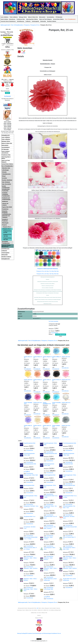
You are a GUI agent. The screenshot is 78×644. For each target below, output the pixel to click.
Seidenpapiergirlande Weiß (30, 464)
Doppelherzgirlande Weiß (30, 443)
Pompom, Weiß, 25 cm (66, 403)
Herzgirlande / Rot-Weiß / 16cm (31, 506)
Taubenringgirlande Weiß (50, 475)
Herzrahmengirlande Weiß (69, 485)
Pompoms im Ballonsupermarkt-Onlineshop (48, 269)
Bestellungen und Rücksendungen (43, 633)
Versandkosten (55, 333)
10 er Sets (51, 271)
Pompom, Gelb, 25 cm (28, 380)
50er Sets (56, 271)
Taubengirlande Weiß (68, 464)
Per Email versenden (53, 321)
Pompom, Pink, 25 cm (38, 403)
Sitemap (19, 633)
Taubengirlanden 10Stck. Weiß (31, 475)
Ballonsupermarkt (5, 25)
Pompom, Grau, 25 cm (66, 426)
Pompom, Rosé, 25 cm (66, 380)
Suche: (7, 89)
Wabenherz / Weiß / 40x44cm (31, 568)
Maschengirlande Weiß (29, 485)
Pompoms (27, 25)
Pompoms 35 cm (41, 274)
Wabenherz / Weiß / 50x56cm (70, 568)
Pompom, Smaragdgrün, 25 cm (47, 403)
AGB (37, 608)
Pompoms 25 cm (35, 25)
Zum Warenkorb (7, 96)
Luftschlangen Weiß (48, 589)
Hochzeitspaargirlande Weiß (70, 443)
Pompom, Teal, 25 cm (66, 357)
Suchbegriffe (24, 633)
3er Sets (47, 271)
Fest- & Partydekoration (17, 25)
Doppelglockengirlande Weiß (50, 454)
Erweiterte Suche (31, 633)
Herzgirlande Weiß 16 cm (30, 517)
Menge (50, 334)
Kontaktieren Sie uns (56, 633)
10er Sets (51, 274)
